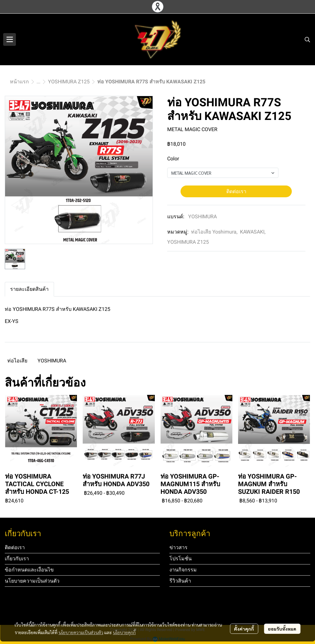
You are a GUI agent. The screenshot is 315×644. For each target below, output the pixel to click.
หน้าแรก (19, 82)
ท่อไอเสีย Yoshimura (214, 232)
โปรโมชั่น (181, 559)
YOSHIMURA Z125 (69, 82)
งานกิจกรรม (183, 570)
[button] (307, 39)
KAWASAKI (253, 232)
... (38, 82)
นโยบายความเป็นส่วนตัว (81, 632)
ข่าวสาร (178, 547)
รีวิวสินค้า (180, 581)
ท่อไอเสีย (17, 361)
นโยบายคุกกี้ (124, 632)
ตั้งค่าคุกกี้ (244, 629)
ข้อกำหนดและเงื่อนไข (29, 570)
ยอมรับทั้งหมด (282, 629)
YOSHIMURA (202, 217)
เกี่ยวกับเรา (17, 559)
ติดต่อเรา (236, 191)
